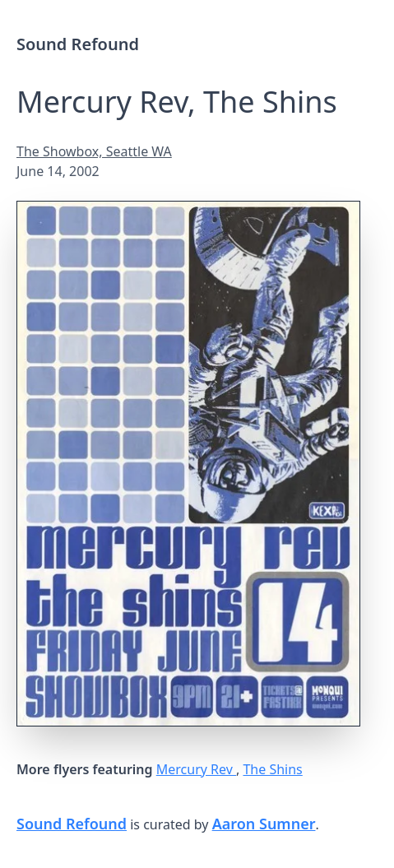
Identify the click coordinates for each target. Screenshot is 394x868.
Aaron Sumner (264, 824)
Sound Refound (78, 44)
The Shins (272, 769)
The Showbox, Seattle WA (94, 151)
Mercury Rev (196, 769)
